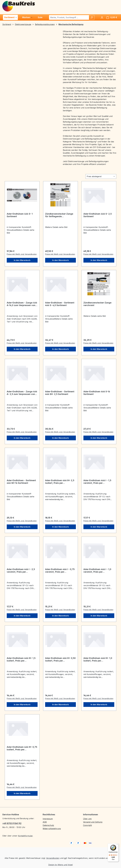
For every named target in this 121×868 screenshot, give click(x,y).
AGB (45, 822)
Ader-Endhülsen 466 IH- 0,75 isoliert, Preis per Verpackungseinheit (22, 748)
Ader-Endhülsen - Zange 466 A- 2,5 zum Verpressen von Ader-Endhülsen (22, 393)
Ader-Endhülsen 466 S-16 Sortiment (97, 393)
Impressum (48, 819)
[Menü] (117, 845)
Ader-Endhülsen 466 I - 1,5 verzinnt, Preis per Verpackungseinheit (97, 482)
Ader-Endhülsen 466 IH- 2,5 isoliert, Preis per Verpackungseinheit (60, 482)
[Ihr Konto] (102, 17)
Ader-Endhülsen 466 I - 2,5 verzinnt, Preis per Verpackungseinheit (21, 571)
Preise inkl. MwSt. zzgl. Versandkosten (22, 254)
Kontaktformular (25, 836)
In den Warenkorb (22, 260)
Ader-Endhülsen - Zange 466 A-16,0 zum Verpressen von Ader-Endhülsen (22, 304)
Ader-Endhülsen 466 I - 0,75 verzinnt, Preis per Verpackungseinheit (60, 571)
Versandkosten (53, 858)
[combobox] (69, 17)
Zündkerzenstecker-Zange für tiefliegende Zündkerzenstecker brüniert (60, 215)
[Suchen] (92, 17)
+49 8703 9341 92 (12, 823)
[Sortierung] (101, 176)
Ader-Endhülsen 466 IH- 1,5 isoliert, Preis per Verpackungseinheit (21, 659)
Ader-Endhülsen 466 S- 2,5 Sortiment (98, 215)
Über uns (87, 819)
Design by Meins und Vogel (60, 865)
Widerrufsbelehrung (52, 829)
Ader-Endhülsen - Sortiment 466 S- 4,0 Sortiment (60, 304)
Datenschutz (48, 825)
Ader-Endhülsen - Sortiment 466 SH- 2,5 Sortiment (60, 393)
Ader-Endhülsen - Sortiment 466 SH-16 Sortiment (21, 482)
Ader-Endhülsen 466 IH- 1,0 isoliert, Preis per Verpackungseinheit (98, 659)
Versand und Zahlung (93, 822)
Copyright (87, 825)
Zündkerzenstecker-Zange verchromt (97, 304)
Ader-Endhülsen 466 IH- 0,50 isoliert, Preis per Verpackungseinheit (60, 659)
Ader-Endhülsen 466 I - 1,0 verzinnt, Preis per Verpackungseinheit (97, 571)
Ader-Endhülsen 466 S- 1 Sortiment (20, 215)
